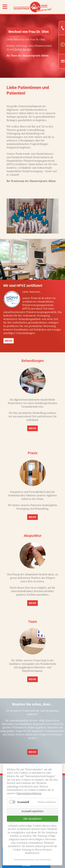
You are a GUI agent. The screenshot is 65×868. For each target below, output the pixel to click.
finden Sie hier (23, 50)
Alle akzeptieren (32, 819)
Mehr (9, 341)
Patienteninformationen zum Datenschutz (32, 860)
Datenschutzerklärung (29, 794)
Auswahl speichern (33, 811)
